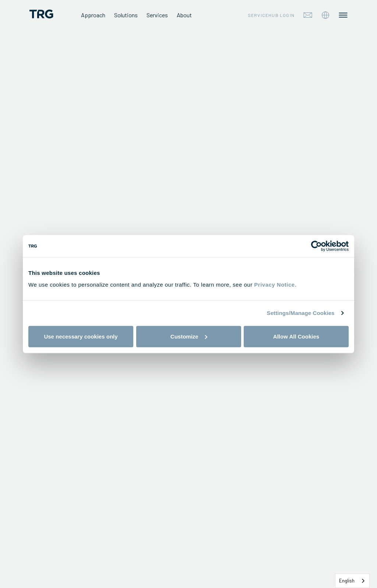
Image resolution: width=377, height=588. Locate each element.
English (347, 581)
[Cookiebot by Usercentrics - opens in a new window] (316, 246)
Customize (189, 336)
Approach (93, 15)
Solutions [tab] (126, 15)
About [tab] (184, 15)
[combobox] (352, 581)
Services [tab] (157, 15)
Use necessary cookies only (81, 336)
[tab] (325, 15)
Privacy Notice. (275, 284)
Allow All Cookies (296, 336)
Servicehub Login (271, 15)
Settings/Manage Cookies (301, 313)
